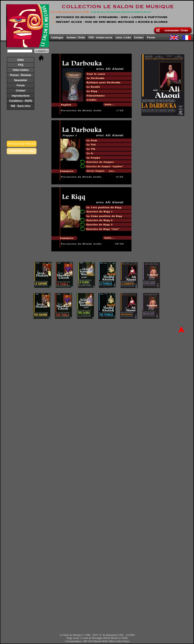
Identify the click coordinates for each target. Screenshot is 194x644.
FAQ (21, 65)
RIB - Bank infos (21, 106)
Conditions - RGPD (21, 101)
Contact (21, 91)
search (41, 51)
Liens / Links (123, 38)
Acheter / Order (76, 38)
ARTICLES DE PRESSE (22, 144)
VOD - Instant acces (100, 38)
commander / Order (176, 30)
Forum (21, 85)
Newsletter (21, 80)
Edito (21, 60)
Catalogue (57, 38)
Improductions (21, 96)
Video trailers (21, 70)
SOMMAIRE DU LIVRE (22, 151)
